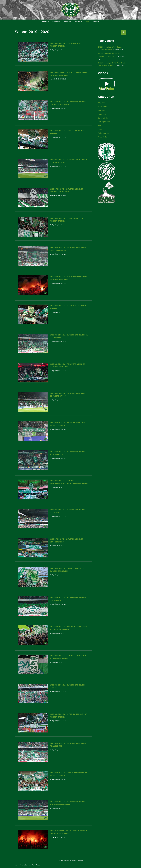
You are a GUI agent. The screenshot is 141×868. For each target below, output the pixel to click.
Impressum (80, 861)
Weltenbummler (104, 133)
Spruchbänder (103, 118)
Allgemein (101, 103)
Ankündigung (103, 107)
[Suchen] (124, 32)
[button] (90, 22)
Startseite (46, 22)
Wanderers (56, 22)
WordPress (36, 865)
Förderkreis (67, 22)
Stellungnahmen (104, 122)
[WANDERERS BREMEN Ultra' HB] (70, 10)
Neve (17, 865)
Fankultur (101, 110)
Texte (100, 130)
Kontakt (96, 22)
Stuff (100, 126)
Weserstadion (103, 137)
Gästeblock (78, 22)
